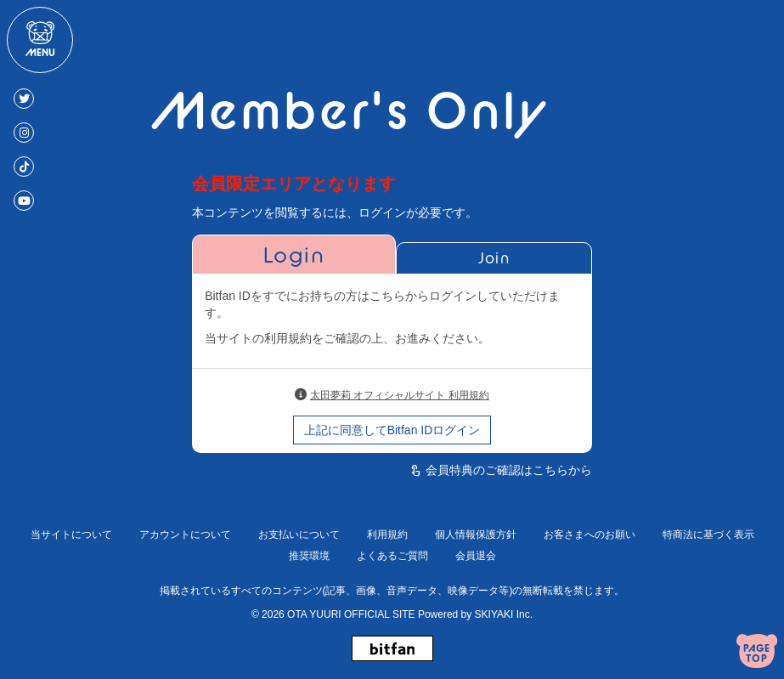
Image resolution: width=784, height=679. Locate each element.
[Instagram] (24, 133)
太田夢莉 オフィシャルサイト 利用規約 (400, 395)
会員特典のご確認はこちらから (509, 470)
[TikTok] (24, 167)
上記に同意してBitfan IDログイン (392, 430)
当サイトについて (71, 535)
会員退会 (476, 556)
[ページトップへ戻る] (757, 653)
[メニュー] (40, 40)
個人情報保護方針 (476, 535)
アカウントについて (185, 535)
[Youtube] (24, 201)
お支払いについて (299, 535)
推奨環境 (309, 556)
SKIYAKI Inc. (504, 614)
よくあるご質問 (392, 556)
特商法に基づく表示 (708, 535)
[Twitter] (24, 99)
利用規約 (387, 535)
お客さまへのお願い (589, 535)
